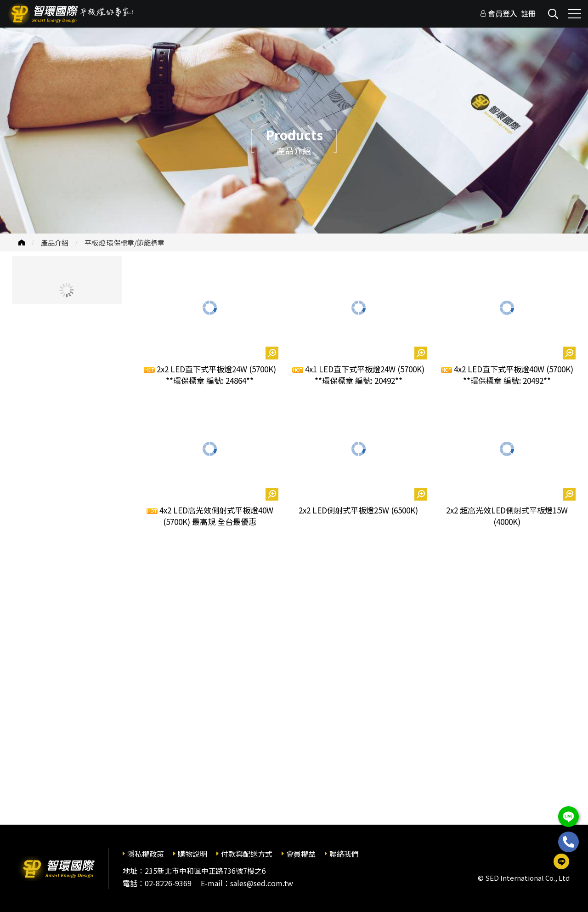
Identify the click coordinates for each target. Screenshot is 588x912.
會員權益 (301, 854)
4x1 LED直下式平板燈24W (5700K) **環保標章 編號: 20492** (358, 375)
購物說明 (192, 854)
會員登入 (503, 13)
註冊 (528, 13)
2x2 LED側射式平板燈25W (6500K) (358, 510)
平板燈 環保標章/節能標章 (124, 242)
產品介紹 (55, 242)
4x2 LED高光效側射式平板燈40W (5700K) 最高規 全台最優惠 (210, 516)
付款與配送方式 (247, 854)
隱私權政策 (146, 854)
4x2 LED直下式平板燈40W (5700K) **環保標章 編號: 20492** (507, 375)
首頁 (22, 242)
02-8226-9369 (168, 883)
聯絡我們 (344, 854)
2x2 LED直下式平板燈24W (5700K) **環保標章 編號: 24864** (210, 375)
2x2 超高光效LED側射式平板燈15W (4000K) (507, 516)
